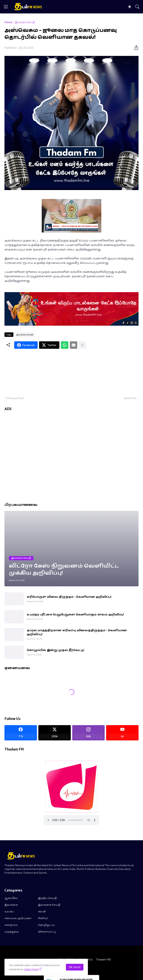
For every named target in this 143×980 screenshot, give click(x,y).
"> (71, 820)
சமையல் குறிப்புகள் (18, 919)
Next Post (130, 398)
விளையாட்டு (47, 932)
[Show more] (82, 345)
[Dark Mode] (130, 7)
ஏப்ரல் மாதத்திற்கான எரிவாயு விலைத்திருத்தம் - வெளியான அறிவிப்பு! (77, 632)
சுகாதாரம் (11, 925)
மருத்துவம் (12, 932)
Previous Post (15, 398)
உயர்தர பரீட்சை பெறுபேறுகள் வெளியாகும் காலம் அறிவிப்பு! (75, 615)
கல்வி (42, 912)
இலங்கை (11, 905)
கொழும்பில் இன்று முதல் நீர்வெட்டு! (55, 650)
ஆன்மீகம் (11, 898)
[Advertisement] (71, 373)
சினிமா (43, 919)
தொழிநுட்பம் (46, 925)
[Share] (135, 48)
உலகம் (9, 912)
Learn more (31, 969)
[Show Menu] (6, 7)
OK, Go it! (75, 967)
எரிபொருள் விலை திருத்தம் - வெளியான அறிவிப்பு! (69, 597)
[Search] (137, 7)
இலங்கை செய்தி (25, 22)
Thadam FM (103, 960)
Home (8, 22)
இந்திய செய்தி (47, 898)
